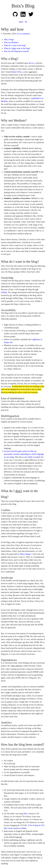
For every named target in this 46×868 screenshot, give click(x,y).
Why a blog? (9, 40)
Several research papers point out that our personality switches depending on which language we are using (24, 454)
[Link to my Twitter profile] (31, 16)
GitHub (4, 292)
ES (26, 22)
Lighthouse (36, 339)
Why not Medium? (11, 42)
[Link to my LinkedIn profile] (25, 16)
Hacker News (16, 72)
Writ (25, 814)
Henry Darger (25, 554)
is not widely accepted (31, 457)
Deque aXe (8, 342)
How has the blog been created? (16, 51)
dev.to (31, 63)
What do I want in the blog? (15, 45)
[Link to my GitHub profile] (17, 16)
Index (21, 22)
